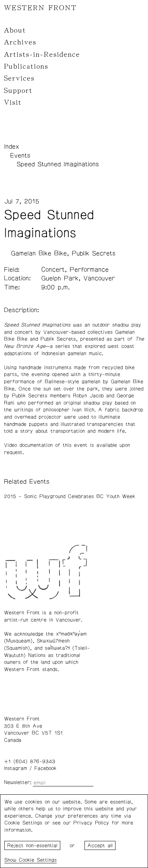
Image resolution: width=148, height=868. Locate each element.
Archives (20, 42)
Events (20, 156)
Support (18, 91)
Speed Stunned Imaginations (58, 164)
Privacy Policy (91, 823)
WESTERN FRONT (40, 8)
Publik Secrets (94, 253)
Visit (13, 103)
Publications (26, 66)
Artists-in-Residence (42, 55)
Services (19, 78)
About (15, 30)
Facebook (45, 768)
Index (12, 147)
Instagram (16, 768)
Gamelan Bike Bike (39, 253)
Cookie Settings (38, 860)
